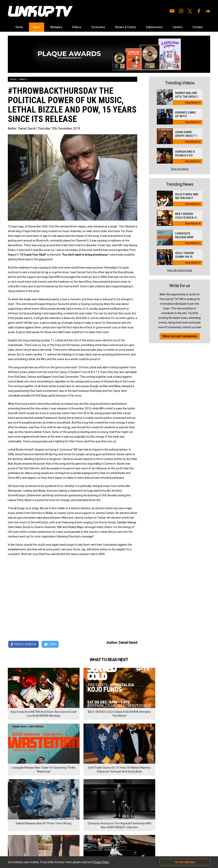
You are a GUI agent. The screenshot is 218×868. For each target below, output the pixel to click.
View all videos (180, 178)
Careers (198, 27)
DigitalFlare (52, 844)
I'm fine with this (185, 862)
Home (19, 27)
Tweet (51, 654)
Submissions (171, 27)
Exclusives (108, 27)
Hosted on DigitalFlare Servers (22, 847)
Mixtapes (61, 27)
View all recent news (180, 280)
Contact (109, 37)
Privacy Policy (51, 823)
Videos (84, 27)
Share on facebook (23, 654)
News (39, 27)
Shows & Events (139, 27)
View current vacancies (180, 346)
